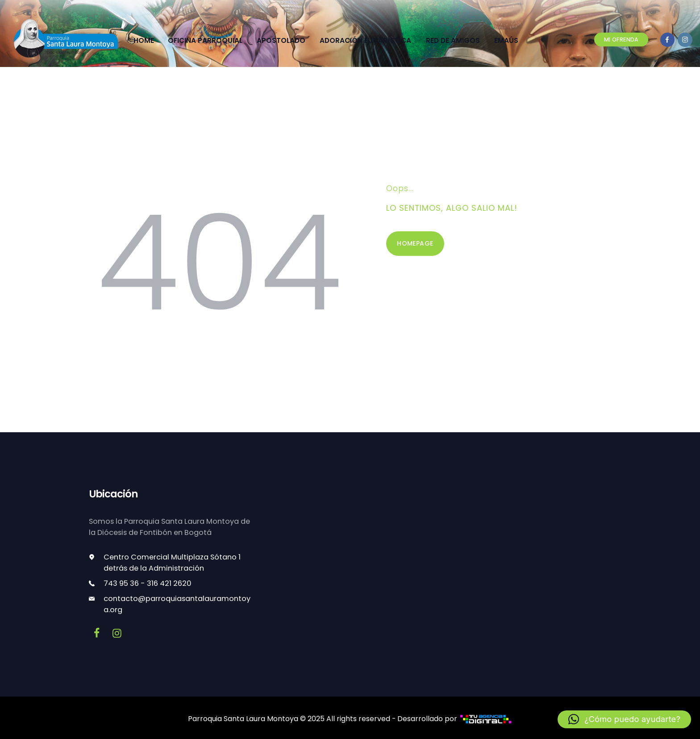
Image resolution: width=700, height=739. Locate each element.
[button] (625, 719)
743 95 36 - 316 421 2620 (148, 582)
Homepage (415, 242)
